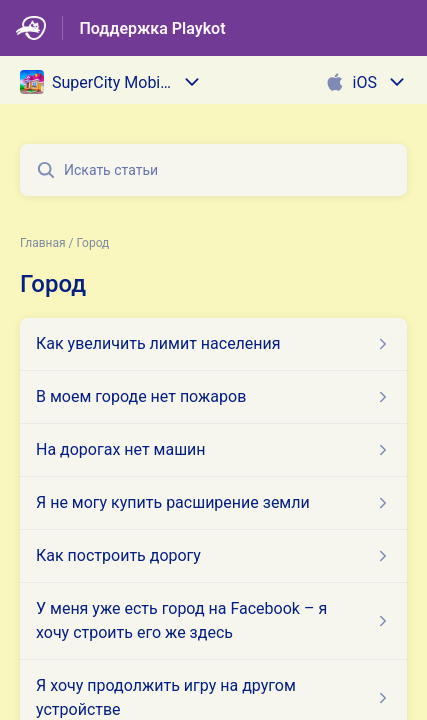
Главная (43, 243)
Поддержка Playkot (152, 28)
